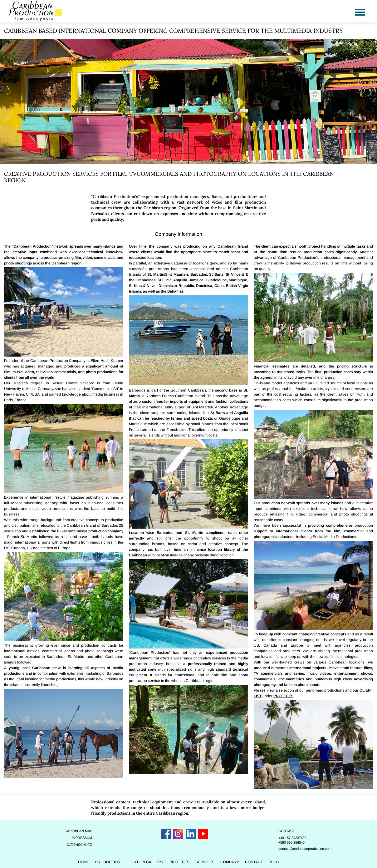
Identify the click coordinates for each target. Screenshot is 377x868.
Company (240, 854)
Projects (189, 854)
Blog (284, 854)
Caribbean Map (78, 823)
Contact (294, 823)
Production (118, 854)
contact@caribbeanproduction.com (312, 841)
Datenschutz (79, 836)
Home (94, 854)
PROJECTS (284, 688)
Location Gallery (155, 854)
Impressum (82, 830)
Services (215, 854)
